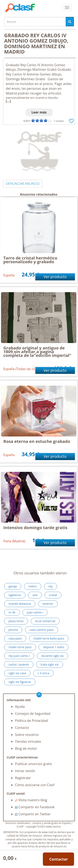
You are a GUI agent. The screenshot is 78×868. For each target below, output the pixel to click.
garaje (13, 586)
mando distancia (20, 604)
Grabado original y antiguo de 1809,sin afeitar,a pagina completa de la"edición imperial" (37, 352)
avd (35, 595)
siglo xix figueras (20, 682)
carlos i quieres (19, 664)
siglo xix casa (17, 673)
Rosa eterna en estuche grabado (37, 441)
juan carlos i (35, 612)
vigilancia (15, 595)
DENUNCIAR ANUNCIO (23, 184)
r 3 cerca (43, 673)
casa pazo (15, 638)
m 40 (12, 612)
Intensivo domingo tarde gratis (35, 528)
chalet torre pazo (20, 647)
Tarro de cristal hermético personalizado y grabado (30, 260)
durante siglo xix (53, 656)
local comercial (45, 621)
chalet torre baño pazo (49, 638)
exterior (48, 604)
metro (33, 586)
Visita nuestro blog (31, 800)
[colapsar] (67, 7)
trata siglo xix (50, 664)
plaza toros (16, 621)
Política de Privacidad (31, 721)
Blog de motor (26, 748)
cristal (53, 595)
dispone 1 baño (54, 647)
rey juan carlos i (19, 656)
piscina (13, 630)
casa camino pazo (42, 630)
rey (51, 586)
